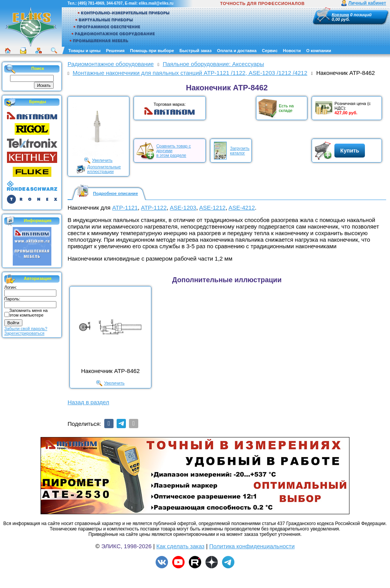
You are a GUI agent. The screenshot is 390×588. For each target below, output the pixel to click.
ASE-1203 (183, 208)
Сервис (270, 51)
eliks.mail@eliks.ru (156, 3)
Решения (115, 51)
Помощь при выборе (152, 51)
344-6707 (114, 3)
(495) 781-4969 (91, 3)
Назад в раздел (88, 402)
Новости (292, 51)
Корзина (340, 15)
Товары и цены (84, 51)
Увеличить (102, 160)
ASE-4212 (242, 208)
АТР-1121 (125, 208)
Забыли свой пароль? (26, 329)
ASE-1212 (212, 208)
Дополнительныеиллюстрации (104, 169)
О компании (319, 51)
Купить (350, 151)
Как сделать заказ (181, 546)
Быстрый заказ (196, 51)
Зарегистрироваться (24, 333)
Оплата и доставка (237, 51)
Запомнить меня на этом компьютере (28, 313)
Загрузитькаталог (240, 151)
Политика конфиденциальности (252, 546)
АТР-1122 (154, 208)
